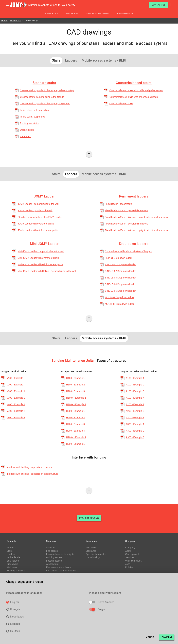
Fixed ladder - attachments (119, 204)
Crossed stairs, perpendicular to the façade (42, 97)
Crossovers (12, 564)
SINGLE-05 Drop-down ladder (120, 291)
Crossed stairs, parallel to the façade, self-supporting (47, 90)
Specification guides (98, 13)
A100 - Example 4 (135, 398)
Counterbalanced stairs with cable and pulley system (136, 90)
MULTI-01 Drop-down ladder (120, 297)
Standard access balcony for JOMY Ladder (40, 217)
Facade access (54, 561)
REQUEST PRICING (89, 518)
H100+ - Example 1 (76, 398)
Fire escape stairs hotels (59, 567)
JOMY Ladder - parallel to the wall (35, 210)
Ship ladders (13, 561)
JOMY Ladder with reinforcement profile (38, 230)
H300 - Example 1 (75, 444)
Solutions (51, 548)
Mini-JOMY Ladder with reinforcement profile (41, 264)
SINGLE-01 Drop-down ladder (120, 264)
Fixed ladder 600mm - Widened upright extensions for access (136, 230)
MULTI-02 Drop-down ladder (120, 304)
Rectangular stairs (29, 123)
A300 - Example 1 (135, 424)
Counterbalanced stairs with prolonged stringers (134, 97)
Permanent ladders (134, 196)
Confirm (167, 637)
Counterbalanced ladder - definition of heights (128, 251)
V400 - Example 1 (16, 404)
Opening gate (27, 130)
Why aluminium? (134, 561)
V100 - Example (15, 378)
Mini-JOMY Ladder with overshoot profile (39, 258)
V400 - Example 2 (16, 411)
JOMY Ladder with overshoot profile (36, 224)
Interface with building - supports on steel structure (32, 474)
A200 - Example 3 (135, 418)
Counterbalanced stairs (134, 83)
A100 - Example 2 (135, 385)
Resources (51, 13)
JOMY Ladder (44, 196)
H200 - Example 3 (75, 424)
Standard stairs (44, 83)
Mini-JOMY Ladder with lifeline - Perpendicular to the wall (47, 271)
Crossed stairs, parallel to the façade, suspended (45, 104)
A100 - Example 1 (135, 378)
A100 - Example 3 (135, 391)
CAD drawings (125, 13)
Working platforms (16, 571)
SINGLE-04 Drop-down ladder (120, 284)
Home (4, 21)
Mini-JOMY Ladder (44, 244)
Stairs (10, 551)
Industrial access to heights (60, 554)
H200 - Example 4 (75, 431)
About (128, 551)
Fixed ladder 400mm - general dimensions (127, 210)
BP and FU (26, 136)
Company (130, 548)
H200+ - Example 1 (76, 437)
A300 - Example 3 (135, 437)
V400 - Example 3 (16, 418)
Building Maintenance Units (73, 361)
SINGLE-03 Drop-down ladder (120, 278)
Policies (129, 567)
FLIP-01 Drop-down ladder (119, 258)
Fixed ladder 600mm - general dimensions (127, 224)
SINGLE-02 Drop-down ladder (120, 271)
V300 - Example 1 (16, 391)
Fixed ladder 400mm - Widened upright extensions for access (136, 217)
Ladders (11, 554)
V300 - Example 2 (16, 398)
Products (11, 548)
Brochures (72, 13)
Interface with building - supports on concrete (30, 467)
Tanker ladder (14, 557)
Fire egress (52, 551)
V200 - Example (15, 385)
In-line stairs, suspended (33, 117)
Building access (54, 557)
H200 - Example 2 (75, 418)
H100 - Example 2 (75, 385)
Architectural (53, 564)
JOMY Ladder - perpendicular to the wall (38, 204)
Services (130, 557)
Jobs (128, 564)
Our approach (132, 554)
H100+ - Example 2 (76, 404)
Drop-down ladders (134, 244)
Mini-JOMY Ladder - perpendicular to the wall (41, 251)
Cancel (151, 637)
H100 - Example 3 (75, 391)
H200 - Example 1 (75, 411)
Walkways (12, 567)
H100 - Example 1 (75, 378)
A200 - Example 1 (135, 404)
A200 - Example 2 (135, 411)
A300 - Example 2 (135, 431)
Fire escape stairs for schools (61, 571)
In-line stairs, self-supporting (34, 110)
